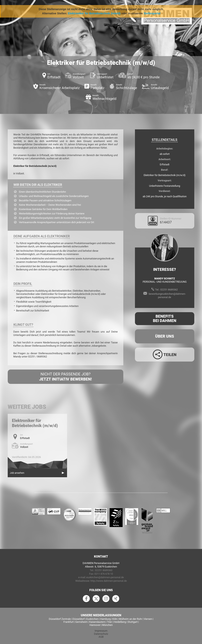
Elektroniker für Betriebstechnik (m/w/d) (94, 13)
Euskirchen (92, 619)
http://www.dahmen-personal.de (109, 581)
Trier (110, 622)
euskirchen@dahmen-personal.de (105, 577)
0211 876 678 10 (104, 574)
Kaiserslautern (97, 622)
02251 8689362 (169, 290)
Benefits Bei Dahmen (165, 318)
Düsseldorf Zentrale (60, 619)
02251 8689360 (104, 570)
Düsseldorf (79, 619)
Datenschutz (101, 634)
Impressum (101, 631)
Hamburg (105, 619)
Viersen (148, 619)
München (107, 625)
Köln (115, 619)
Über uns (165, 336)
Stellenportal (152, 13)
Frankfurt (69, 622)
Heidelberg (120, 622)
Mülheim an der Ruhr (131, 619)
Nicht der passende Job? (66, 377)
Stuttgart (133, 622)
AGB (101, 637)
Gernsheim (81, 622)
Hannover (95, 625)
